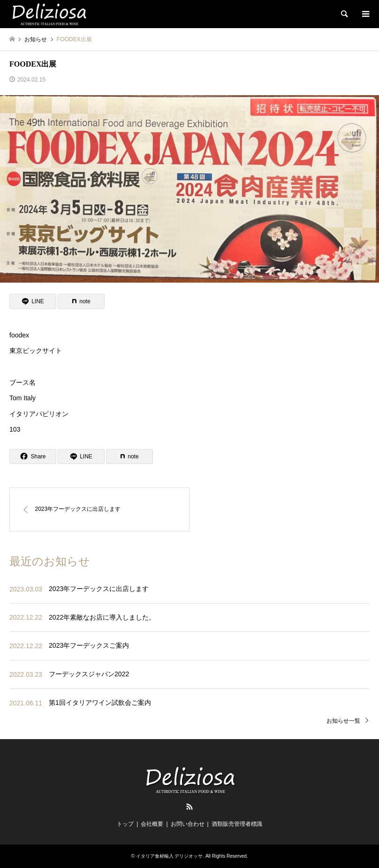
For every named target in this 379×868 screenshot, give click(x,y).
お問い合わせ (188, 824)
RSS (189, 807)
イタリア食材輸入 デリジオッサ (170, 856)
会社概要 (152, 824)
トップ (125, 824)
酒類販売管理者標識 (237, 824)
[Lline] (33, 301)
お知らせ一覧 (343, 721)
